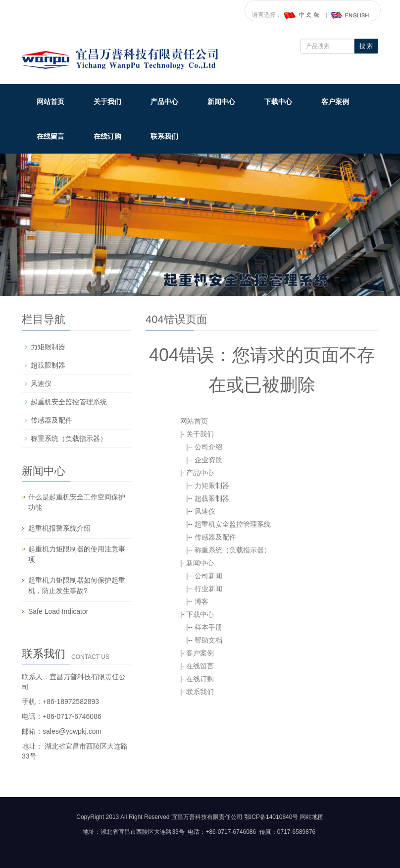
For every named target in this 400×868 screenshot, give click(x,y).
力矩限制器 (212, 486)
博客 (201, 601)
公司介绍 (208, 447)
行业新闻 (208, 589)
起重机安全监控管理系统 (233, 524)
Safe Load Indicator (58, 611)
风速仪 (205, 511)
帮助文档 (208, 640)
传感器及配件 (215, 537)
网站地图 (312, 817)
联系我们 (164, 136)
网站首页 (50, 102)
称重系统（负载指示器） (233, 550)
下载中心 (278, 102)
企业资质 (208, 460)
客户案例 (335, 102)
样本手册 (208, 627)
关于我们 (107, 102)
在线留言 (50, 136)
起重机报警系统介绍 (59, 528)
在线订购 (107, 136)
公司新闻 (208, 576)
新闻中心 (221, 102)
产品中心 (164, 102)
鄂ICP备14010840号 (271, 817)
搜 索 (366, 46)
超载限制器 (212, 498)
